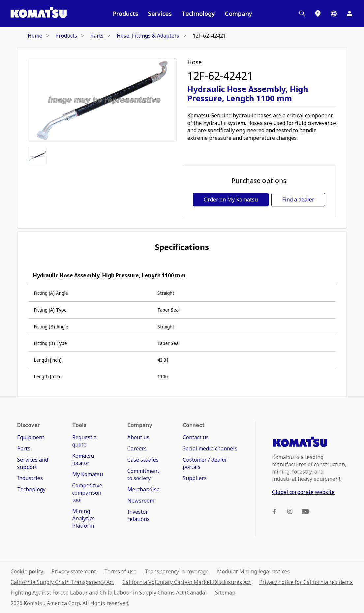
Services (160, 14)
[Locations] (318, 14)
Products (125, 14)
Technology (198, 14)
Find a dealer (298, 199)
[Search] (302, 14)
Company (239, 14)
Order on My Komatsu (231, 199)
